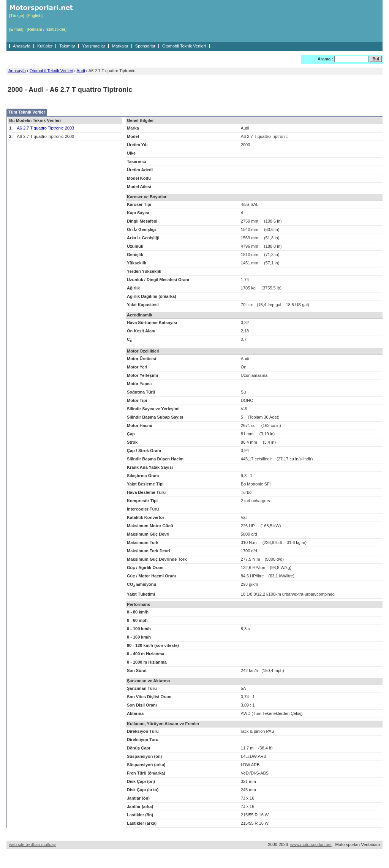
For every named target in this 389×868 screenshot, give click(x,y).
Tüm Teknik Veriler (27, 112)
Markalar (120, 46)
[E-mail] (16, 29)
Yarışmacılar (94, 46)
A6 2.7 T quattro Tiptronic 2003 (46, 128)
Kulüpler (45, 46)
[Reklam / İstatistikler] (47, 29)
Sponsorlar (145, 46)
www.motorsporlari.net (311, 844)
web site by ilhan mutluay (32, 844)
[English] (35, 16)
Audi (81, 71)
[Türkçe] (17, 16)
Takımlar (67, 46)
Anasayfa (22, 46)
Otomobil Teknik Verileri (184, 46)
